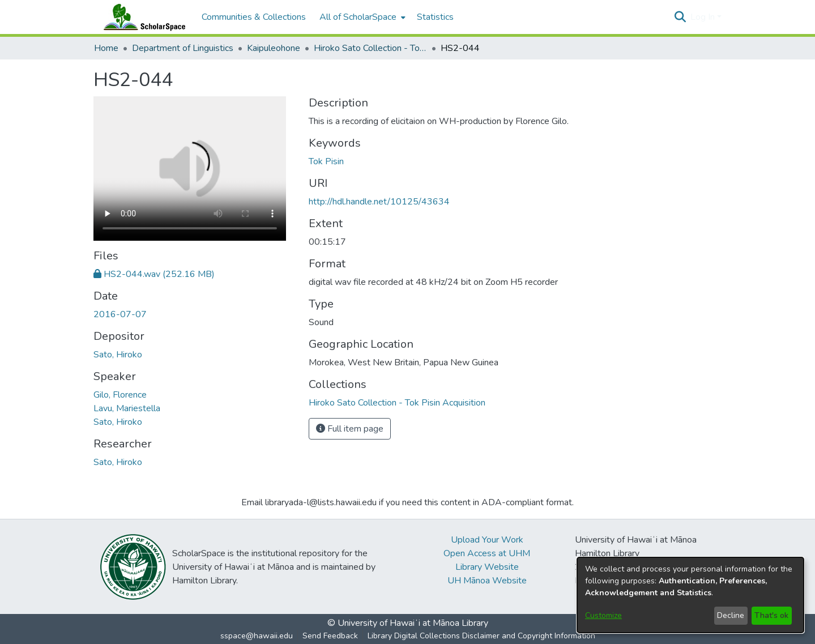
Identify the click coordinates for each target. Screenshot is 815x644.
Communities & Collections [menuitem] (254, 17)
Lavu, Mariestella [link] (127, 408)
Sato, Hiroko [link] (118, 355)
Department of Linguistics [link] (183, 48)
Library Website (487, 567)
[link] (154, 274)
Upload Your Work (487, 540)
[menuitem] (361, 17)
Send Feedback (330, 636)
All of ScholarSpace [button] (358, 17)
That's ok (771, 615)
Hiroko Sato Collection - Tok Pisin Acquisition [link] (370, 48)
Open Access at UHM (487, 553)
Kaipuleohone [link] (274, 48)
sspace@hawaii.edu (257, 636)
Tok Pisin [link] (326, 161)
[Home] (142, 17)
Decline (731, 615)
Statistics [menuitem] (435, 17)
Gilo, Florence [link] (120, 395)
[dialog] (690, 595)
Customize (603, 615)
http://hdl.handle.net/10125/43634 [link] (379, 202)
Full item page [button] (350, 429)
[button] (680, 17)
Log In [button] (704, 17)
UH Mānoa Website (487, 581)
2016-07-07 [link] (120, 314)
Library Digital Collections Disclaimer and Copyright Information (481, 636)
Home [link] (106, 48)
